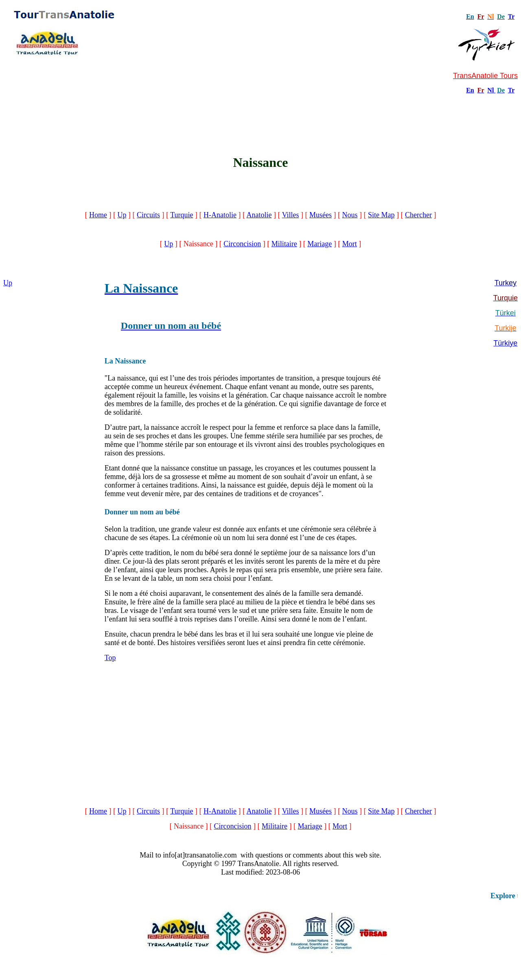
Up (122, 215)
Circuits (148, 215)
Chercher (418, 215)
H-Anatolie (220, 215)
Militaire (284, 244)
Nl (490, 90)
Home (98, 215)
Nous (350, 215)
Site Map (381, 215)
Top (110, 658)
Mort (350, 244)
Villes (291, 215)
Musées (321, 215)
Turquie (182, 215)
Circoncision (242, 244)
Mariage (320, 244)
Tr (511, 16)
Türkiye (505, 343)
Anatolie (259, 215)
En (470, 90)
